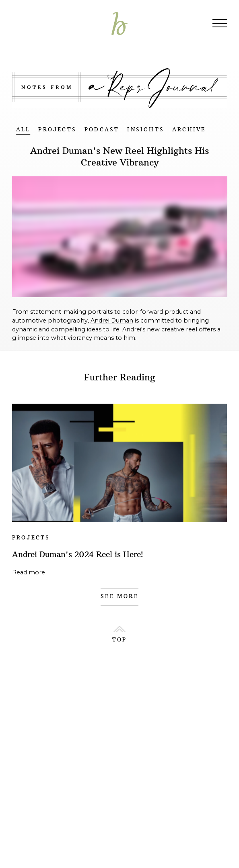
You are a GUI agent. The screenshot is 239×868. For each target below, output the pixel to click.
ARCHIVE (189, 130)
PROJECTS (57, 130)
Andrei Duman (112, 321)
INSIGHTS (146, 130)
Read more (29, 572)
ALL (23, 130)
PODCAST (102, 130)
